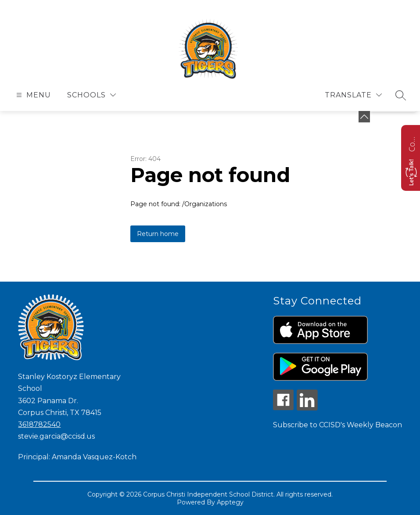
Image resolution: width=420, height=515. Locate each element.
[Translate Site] (353, 95)
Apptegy (230, 502)
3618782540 (39, 424)
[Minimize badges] (364, 117)
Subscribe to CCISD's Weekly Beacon (337, 425)
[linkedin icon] (307, 408)
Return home (158, 234)
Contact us (412, 143)
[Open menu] (32, 95)
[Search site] (401, 95)
